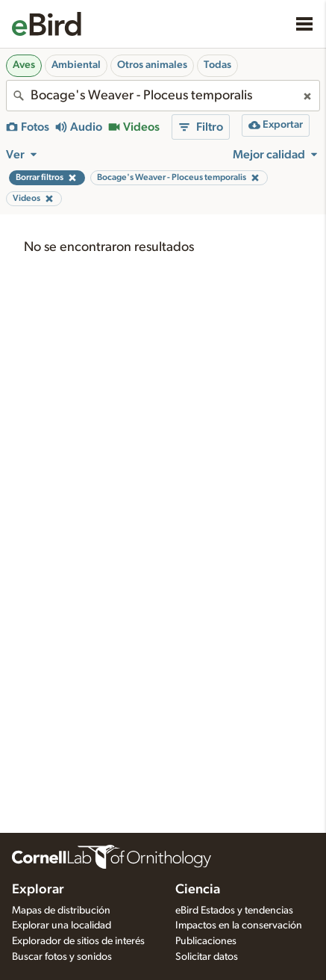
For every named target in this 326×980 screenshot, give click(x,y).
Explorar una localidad (62, 925)
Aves (24, 65)
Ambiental (76, 65)
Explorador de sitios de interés (78, 941)
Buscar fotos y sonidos (62, 957)
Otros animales (152, 65)
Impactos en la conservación (239, 925)
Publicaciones (206, 941)
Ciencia (198, 890)
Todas (217, 65)
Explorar (38, 890)
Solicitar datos (207, 957)
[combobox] (163, 96)
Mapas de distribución (61, 911)
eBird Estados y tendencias (234, 911)
